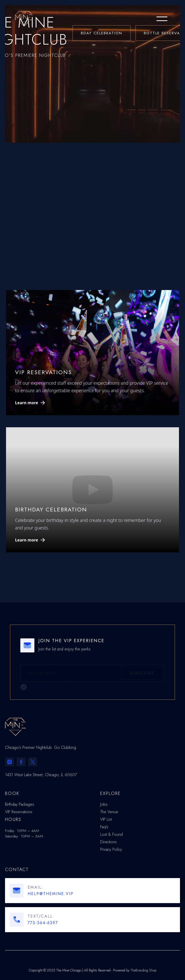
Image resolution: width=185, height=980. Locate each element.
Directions (108, 842)
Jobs (104, 804)
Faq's (104, 827)
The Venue (109, 812)
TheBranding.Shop (143, 970)
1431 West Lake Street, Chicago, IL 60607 (41, 775)
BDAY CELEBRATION (102, 33)
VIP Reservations (19, 812)
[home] (19, 19)
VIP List (106, 819)
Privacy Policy (111, 850)
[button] (162, 19)
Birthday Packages (20, 804)
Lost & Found (111, 834)
